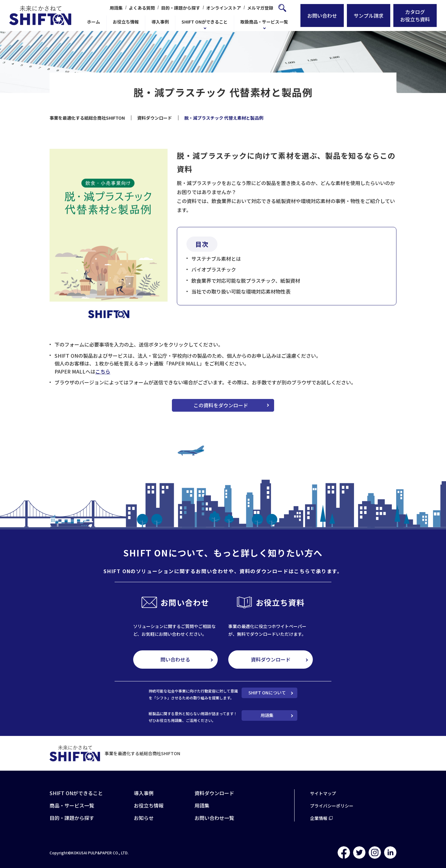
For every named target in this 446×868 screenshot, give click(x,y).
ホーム (94, 22)
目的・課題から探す (181, 8)
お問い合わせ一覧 (214, 818)
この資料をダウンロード (221, 405)
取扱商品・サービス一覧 (264, 22)
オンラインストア (224, 8)
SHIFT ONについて (267, 693)
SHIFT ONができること (205, 22)
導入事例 (160, 22)
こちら (103, 371)
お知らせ (144, 818)
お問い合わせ (322, 15)
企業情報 (319, 818)
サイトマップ (323, 793)
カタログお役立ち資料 (415, 15)
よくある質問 (142, 8)
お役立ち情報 (126, 22)
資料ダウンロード (271, 659)
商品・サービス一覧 (72, 805)
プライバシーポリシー (332, 806)
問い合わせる (175, 659)
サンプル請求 (369, 15)
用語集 (116, 8)
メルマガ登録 (260, 8)
